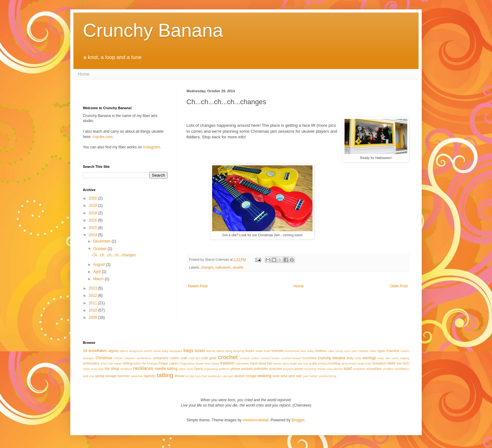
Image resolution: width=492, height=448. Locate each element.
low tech (403, 363)
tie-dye (190, 376)
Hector (277, 363)
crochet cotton (249, 358)
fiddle (137, 363)
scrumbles (374, 369)
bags (188, 350)
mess (86, 369)
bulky (311, 351)
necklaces (143, 368)
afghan (113, 351)
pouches (276, 369)
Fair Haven (115, 363)
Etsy (104, 363)
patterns (225, 369)
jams (286, 363)
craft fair (194, 358)
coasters (130, 358)
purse (299, 369)
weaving (265, 376)
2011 (94, 303)
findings (152, 363)
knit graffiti (310, 363)
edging (405, 358)
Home (84, 74)
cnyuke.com (103, 137)
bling (229, 351)
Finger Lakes (168, 363)
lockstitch (379, 363)
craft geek (209, 358)
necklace (126, 369)
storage (111, 376)
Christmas (104, 358)
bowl (267, 351)
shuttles (388, 369)
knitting (323, 363)
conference (144, 358)
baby (165, 351)
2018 (94, 213)
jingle (293, 363)
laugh (361, 363)
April (97, 272)
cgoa (381, 351)
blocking (239, 351)
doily (350, 358)
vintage (251, 376)
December (102, 241)
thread (180, 376)
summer (123, 376)
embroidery (91, 363)
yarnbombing (327, 376)
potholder (261, 369)
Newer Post (198, 286)
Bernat (211, 351)
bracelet (277, 351)
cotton (174, 358)
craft (184, 358)
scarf (348, 369)
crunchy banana (332, 358)
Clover (118, 358)
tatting (165, 375)
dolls (358, 358)
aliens (124, 351)
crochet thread (291, 358)
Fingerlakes (187, 363)
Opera (198, 369)
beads (200, 351)
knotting (334, 363)
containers (161, 358)
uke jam (228, 376)
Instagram (151, 147)
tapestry (150, 376)
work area (280, 376)
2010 (94, 310)
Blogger (298, 420)
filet (144, 363)
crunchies (309, 358)
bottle (259, 351)
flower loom (203, 363)
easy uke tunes (388, 358)
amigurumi (136, 351)
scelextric (359, 369)
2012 (94, 296)
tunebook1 (215, 376)
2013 (94, 288)
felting (128, 363)
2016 (94, 220)
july (300, 363)
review (321, 369)
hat (269, 363)
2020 (94, 198)
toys (198, 376)
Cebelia (363, 351)
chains (405, 351)
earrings (369, 358)
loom (392, 363)
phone (235, 369)
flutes (216, 363)
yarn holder (311, 376)
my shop (112, 369)
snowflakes (402, 369)
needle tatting (166, 369)
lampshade (349, 363)
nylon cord (186, 369)
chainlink (393, 351)
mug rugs (97, 369)
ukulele (238, 267)
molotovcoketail (256, 420)
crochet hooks (270, 358)
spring (99, 376)
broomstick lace (296, 351)
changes (207, 267)
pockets (247, 369)
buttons (321, 351)
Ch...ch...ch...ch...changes (114, 255)
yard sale (295, 376)
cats (354, 351)
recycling (310, 369)
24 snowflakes (95, 351)
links (369, 363)
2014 (94, 235)
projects (288, 369)
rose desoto (335, 369)
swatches (137, 376)
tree (204, 376)
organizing (211, 369)
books (250, 351)
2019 (94, 205)
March (99, 279)
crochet (228, 357)
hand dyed (258, 363)
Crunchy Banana (153, 30)
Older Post (399, 286)
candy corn (343, 351)
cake (331, 351)
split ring (88, 376)
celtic (373, 351)
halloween (223, 267)
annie (157, 351)
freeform (227, 363)
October (100, 249)
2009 (94, 317)
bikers (221, 351)
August (100, 264)
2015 (94, 228)
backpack (176, 351)
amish (148, 351)
